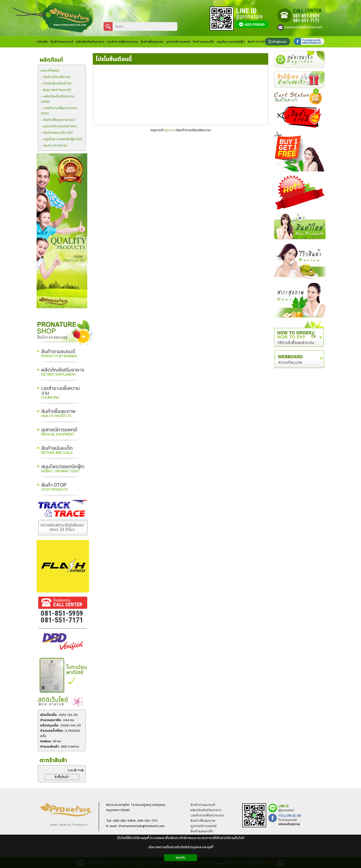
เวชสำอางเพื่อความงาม (61, 393)
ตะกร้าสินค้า (53, 760)
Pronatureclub (289, 822)
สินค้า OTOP (55, 487)
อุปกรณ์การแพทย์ (59, 432)
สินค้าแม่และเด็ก (57, 450)
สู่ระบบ (170, 130)
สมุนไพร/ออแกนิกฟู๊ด (63, 469)
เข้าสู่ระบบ (279, 42)
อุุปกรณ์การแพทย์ (203, 826)
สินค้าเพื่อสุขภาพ (58, 414)
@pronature (286, 810)
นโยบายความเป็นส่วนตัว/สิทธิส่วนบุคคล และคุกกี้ (181, 847)
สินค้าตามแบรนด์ (59, 354)
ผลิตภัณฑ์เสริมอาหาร (63, 372)
